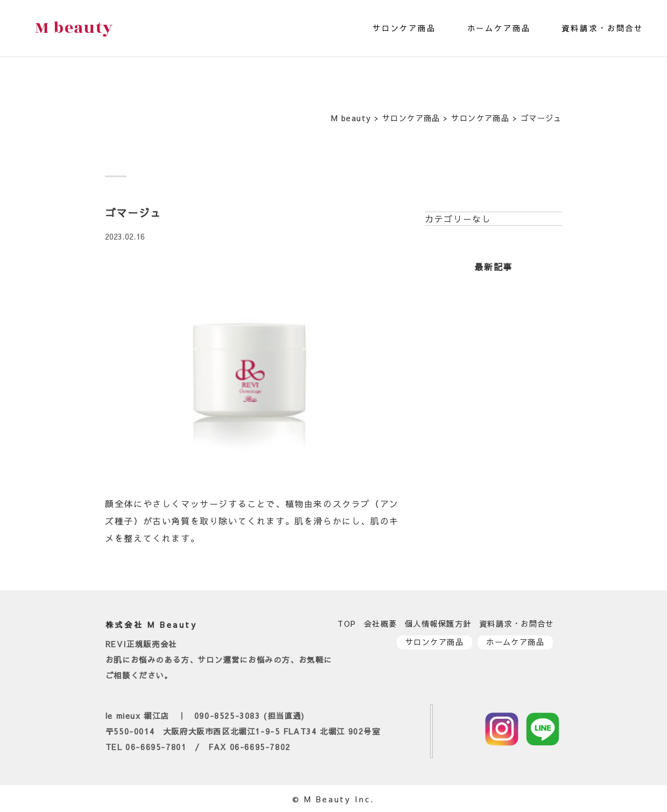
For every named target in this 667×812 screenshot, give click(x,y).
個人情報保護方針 (438, 624)
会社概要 (381, 624)
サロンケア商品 (404, 28)
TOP (347, 624)
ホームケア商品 (499, 28)
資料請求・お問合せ (602, 28)
